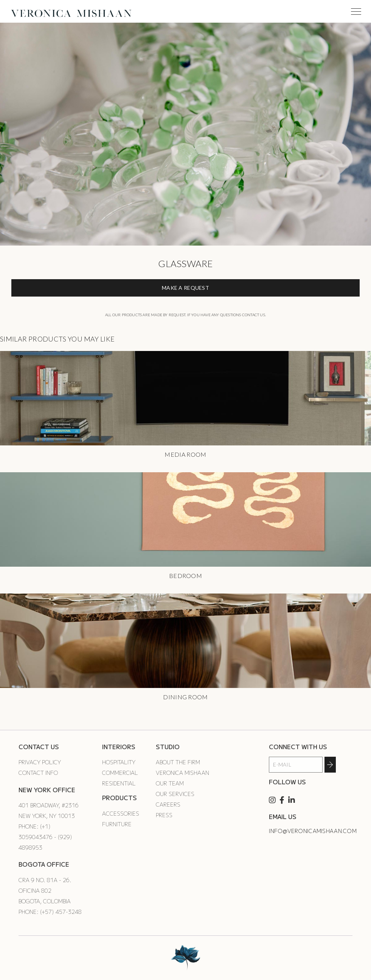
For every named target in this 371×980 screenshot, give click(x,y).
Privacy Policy (40, 762)
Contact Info (38, 773)
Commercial (120, 773)
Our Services (175, 794)
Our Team (170, 783)
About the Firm (178, 762)
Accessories (121, 813)
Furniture (117, 824)
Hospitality (119, 762)
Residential (119, 783)
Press (164, 815)
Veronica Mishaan (182, 773)
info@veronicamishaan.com (313, 831)
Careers (168, 804)
